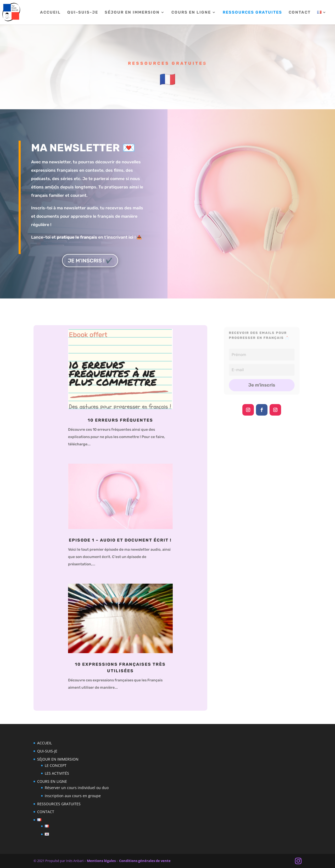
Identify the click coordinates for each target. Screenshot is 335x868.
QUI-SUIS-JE (83, 13)
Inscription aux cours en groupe (73, 796)
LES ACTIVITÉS (57, 773)
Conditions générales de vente (145, 861)
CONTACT (300, 13)
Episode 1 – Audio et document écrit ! (120, 540)
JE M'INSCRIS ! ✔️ (90, 261)
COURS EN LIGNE (191, 13)
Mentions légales (101, 861)
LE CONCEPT (56, 765)
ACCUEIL (50, 13)
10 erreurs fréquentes (120, 420)
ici (131, 237)
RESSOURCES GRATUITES (252, 13)
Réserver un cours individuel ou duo (77, 788)
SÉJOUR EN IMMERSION (132, 13)
